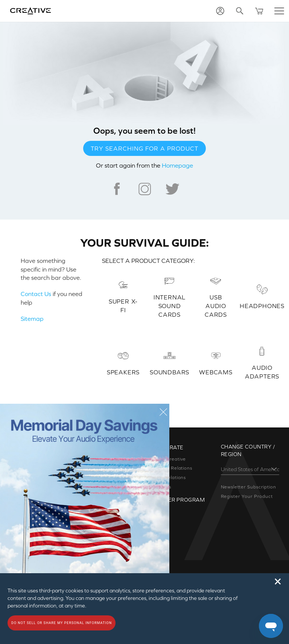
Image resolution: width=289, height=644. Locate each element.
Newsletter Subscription (249, 487)
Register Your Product (247, 496)
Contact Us (36, 294)
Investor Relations (171, 468)
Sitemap (32, 319)
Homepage (177, 165)
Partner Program (177, 500)
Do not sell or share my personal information (62, 623)
